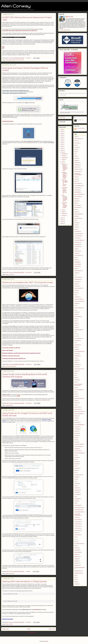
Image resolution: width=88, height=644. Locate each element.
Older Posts (52, 629)
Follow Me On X (80, 120)
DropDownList (77, 279)
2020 (62, 139)
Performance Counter (79, 411)
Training (7, 405)
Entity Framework (78, 288)
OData (7, 573)
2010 (62, 222)
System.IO (77, 468)
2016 (62, 146)
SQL (75, 459)
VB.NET (76, 501)
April (63, 210)
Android (76, 158)
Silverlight (76, 449)
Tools (13, 573)
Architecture (77, 165)
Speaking (76, 457)
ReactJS (76, 431)
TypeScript (77, 490)
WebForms (77, 557)
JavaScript (77, 345)
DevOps (76, 273)
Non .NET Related (78, 390)
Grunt (76, 319)
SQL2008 (76, 464)
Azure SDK (77, 190)
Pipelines (76, 416)
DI (75, 275)
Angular (76, 160)
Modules (76, 371)
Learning (76, 354)
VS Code (76, 517)
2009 (62, 223)
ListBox (76, 362)
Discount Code (78, 277)
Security (76, 442)
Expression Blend (78, 299)
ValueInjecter (77, 499)
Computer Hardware (79, 240)
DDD (75, 258)
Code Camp (77, 231)
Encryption (77, 286)
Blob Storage (77, 205)
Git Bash (76, 312)
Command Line (78, 236)
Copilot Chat (77, 251)
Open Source (77, 407)
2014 (62, 150)
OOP (75, 405)
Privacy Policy (62, 117)
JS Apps (76, 349)
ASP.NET (76, 167)
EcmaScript (77, 282)
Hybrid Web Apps (78, 330)
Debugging (77, 262)
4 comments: (28, 622)
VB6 (75, 503)
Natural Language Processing (78, 385)
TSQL (76, 486)
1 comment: (28, 571)
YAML (76, 582)
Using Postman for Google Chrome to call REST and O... (64, 198)
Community (77, 238)
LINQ (76, 358)
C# (75, 221)
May (63, 163)
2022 (62, 137)
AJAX (76, 156)
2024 (62, 133)
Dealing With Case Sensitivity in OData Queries (24, 581)
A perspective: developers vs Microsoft (11, 348)
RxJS (76, 440)
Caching (76, 223)
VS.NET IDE (12, 274)
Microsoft (76, 367)
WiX (3, 48)
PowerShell (77, 422)
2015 (62, 148)
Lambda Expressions (79, 351)
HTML (76, 325)
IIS (75, 332)
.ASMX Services (78, 139)
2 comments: (28, 58)
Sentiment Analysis (78, 444)
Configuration (77, 245)
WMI (75, 577)
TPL (75, 481)
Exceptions (77, 297)
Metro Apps (77, 364)
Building (76, 216)
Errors (76, 292)
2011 (62, 220)
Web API (11, 624)
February (64, 214)
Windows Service (78, 573)
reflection (76, 435)
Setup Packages (12, 60)
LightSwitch (77, 356)
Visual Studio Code (78, 507)
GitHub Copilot (78, 317)
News (76, 387)
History (76, 323)
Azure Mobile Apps (78, 186)
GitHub (76, 314)
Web (75, 546)
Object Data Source (79, 398)
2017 (62, 145)
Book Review (77, 207)
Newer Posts (5, 629)
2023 (62, 135)
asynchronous (77, 171)
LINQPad (76, 360)
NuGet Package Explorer (8, 121)
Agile (75, 152)
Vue (75, 539)
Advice (76, 150)
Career (76, 225)
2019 (62, 141)
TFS (75, 473)
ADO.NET (77, 147)
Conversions (77, 247)
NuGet (7, 274)
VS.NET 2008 (77, 520)
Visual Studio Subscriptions (77, 515)
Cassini (76, 227)
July (63, 161)
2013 (62, 152)
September (64, 157)
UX (75, 497)
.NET (7, 366)
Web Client (77, 550)
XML (75, 580)
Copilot (76, 249)
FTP (75, 306)
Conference (77, 242)
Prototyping (77, 429)
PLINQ (76, 418)
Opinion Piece (77, 409)
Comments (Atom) (31, 633)
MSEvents (77, 380)
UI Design (76, 492)
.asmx (76, 136)
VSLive (11, 405)
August (63, 159)
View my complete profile (65, 30)
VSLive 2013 (77, 535)
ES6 (75, 295)
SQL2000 (76, 462)
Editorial (76, 284)
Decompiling (77, 264)
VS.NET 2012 (19, 60)
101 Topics (77, 143)
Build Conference (78, 214)
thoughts (76, 477)
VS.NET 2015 (77, 528)
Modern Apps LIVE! (79, 369)
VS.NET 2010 (77, 522)
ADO (75, 145)
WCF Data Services (79, 544)
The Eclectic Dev (78, 475)
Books (76, 210)
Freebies (76, 303)
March (63, 212)
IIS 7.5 (76, 336)
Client (76, 229)
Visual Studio (77, 505)
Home (29, 629)
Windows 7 (77, 563)
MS (75, 375)
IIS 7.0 (76, 334)
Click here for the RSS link (81, 128)
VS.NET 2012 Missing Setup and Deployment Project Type (65, 168)
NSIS (3, 47)
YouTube (76, 584)
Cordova (76, 253)
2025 (62, 131)
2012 (62, 218)
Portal (76, 420)
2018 (62, 143)
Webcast (76, 554)
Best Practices (77, 197)
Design (76, 268)
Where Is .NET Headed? (8, 350)
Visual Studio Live (78, 510)
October (64, 156)
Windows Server (78, 571)
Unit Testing (77, 494)
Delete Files (77, 266)
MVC (75, 382)
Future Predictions (12, 366)
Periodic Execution (78, 414)
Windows (76, 561)
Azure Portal (77, 188)
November (64, 154)
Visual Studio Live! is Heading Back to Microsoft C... (64, 191)
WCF (75, 541)
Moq (75, 373)
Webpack (76, 559)
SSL (75, 466)
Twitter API (77, 488)
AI (75, 154)
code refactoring (78, 234)
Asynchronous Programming (77, 174)
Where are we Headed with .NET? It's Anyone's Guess (28, 282)
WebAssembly (77, 552)
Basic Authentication (79, 194)
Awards (76, 179)
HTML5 (76, 327)
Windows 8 (77, 565)
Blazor (76, 203)
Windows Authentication (80, 567)
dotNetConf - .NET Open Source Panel (11, 356)
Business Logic (78, 218)
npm (75, 392)
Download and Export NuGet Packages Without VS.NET (65, 175)
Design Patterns (78, 271)
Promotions (77, 427)
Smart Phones (77, 451)
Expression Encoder (79, 301)
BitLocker (76, 201)
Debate (76, 260)
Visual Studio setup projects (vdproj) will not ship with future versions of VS (20, 31)
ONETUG (76, 403)
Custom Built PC (78, 255)
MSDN (76, 378)
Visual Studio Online (79, 512)
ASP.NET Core (78, 169)
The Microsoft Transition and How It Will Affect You (14, 358)
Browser (76, 212)
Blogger (47, 641)
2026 (62, 130)
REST (10, 573)
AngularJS (77, 163)
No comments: (29, 272)
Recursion (77, 433)
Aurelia (76, 177)
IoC (75, 343)
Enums (76, 290)
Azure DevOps (78, 183)
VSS (75, 537)
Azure (76, 181)
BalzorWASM (77, 192)
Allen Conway (16, 6)
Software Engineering (79, 453)
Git (75, 310)
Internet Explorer (78, 338)
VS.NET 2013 (77, 526)
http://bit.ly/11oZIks (6, 396)
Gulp (75, 321)
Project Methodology (79, 425)
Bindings (76, 199)
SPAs (76, 455)
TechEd (76, 470)
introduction (77, 341)
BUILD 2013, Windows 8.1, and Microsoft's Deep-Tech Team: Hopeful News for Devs (21, 353)
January (64, 216)
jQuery (76, 347)
